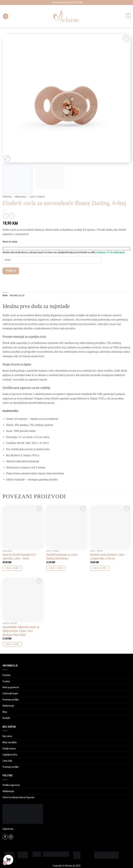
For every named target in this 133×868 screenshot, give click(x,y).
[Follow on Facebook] (5, 837)
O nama (6, 681)
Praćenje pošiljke (11, 700)
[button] (6, 16)
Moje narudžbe (10, 743)
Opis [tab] (5, 296)
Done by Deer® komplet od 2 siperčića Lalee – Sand (19, 557)
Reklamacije (8, 706)
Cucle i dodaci (37, 197)
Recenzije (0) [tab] (17, 296)
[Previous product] (12, 216)
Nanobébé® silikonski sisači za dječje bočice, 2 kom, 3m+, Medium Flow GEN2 (21, 631)
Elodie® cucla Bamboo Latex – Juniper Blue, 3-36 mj (108, 557)
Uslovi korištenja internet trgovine (18, 798)
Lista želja (7, 761)
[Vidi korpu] (128, 16)
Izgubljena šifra (10, 755)
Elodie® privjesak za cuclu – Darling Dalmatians (63, 557)
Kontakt (6, 718)
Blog (5, 712)
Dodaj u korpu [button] (12, 568)
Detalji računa (9, 749)
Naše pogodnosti (11, 688)
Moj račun (7, 736)
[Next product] (6, 216)
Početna (7, 197)
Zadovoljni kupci (10, 694)
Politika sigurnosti (11, 785)
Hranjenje (21, 197)
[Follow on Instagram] (11, 837)
